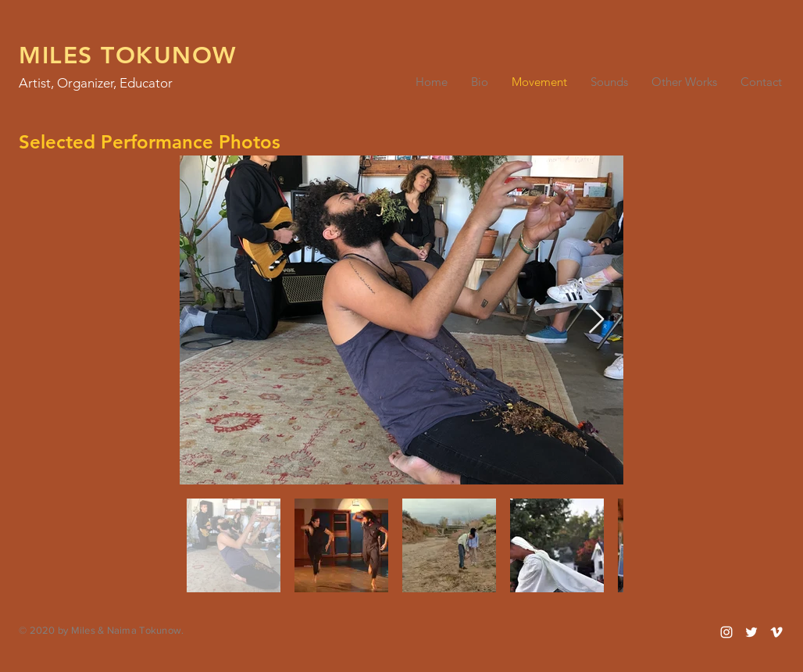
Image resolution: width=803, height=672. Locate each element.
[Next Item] (596, 320)
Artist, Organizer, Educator (96, 83)
